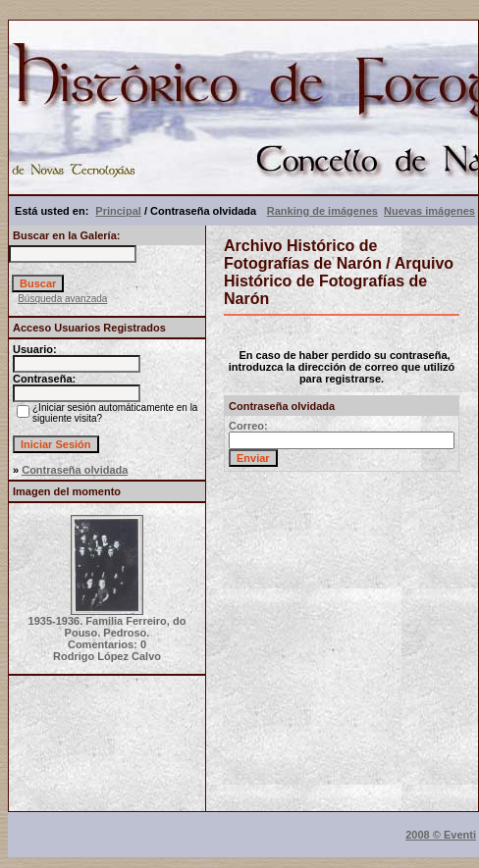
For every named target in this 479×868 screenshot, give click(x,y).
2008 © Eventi (441, 835)
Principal (118, 211)
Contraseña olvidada (75, 470)
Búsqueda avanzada (62, 299)
